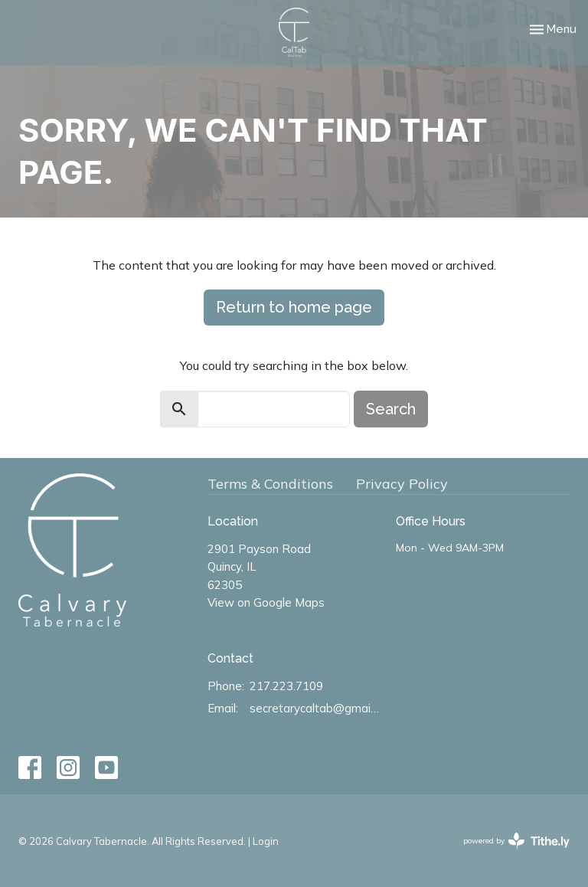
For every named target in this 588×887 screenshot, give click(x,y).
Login (266, 841)
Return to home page (294, 307)
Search (391, 409)
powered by (516, 841)
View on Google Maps (266, 602)
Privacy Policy (402, 484)
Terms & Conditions (270, 484)
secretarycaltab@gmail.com (315, 708)
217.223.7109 (286, 686)
